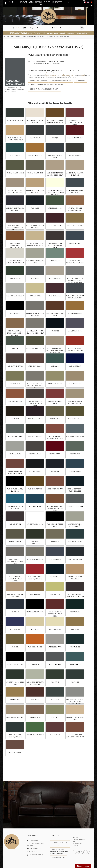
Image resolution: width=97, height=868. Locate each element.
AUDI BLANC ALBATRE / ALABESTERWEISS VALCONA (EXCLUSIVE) (55, 193)
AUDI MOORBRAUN (35, 454)
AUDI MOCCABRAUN (35, 436)
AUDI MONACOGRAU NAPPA (75, 436)
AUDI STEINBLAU (75, 665)
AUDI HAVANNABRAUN (75, 313)
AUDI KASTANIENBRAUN (15, 366)
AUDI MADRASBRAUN (15, 401)
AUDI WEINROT (55, 735)
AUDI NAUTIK (55, 471)
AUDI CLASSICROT (55, 226)
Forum (63, 28)
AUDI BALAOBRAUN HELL (35, 173)
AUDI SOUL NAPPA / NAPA (15, 665)
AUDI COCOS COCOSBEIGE (75, 226)
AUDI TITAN (55, 700)
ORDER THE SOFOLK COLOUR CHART (44, 89)
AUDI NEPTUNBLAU (75, 471)
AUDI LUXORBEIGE (75, 384)
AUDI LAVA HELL (15, 384)
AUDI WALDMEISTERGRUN (35, 735)
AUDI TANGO (75, 682)
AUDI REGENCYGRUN (75, 559)
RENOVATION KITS (38, 81)
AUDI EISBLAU (55, 261)
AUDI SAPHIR (15, 612)
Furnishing (28, 28)
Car (18, 28)
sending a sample (49, 73)
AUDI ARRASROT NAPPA (75, 138)
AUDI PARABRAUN (15, 524)
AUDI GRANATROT (55, 296)
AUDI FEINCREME (55, 278)
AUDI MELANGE (55, 419)
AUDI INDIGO (55, 331)
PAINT (80, 81)
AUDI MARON (15, 419)
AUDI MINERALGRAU (15, 436)
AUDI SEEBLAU (15, 629)
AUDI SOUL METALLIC (35, 665)
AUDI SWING (55, 682)
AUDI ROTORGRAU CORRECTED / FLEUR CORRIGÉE (15, 579)
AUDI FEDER (35, 278)
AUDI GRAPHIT (15, 313)
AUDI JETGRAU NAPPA (75, 331)
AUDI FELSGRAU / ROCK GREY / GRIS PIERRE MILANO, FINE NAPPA (75, 280)
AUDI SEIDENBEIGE (55, 629)
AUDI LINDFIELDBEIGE (55, 384)
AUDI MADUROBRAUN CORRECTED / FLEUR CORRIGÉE (35, 403)
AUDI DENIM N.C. (75, 243)
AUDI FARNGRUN (15, 278)
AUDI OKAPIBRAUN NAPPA (55, 489)
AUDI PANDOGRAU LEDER (75, 507)
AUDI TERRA (35, 700)
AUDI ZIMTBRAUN (15, 752)
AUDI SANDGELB (55, 594)
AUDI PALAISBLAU (35, 507)
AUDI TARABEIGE (15, 700)
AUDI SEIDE (35, 629)
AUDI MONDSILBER (15, 454)
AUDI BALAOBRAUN (75, 155)
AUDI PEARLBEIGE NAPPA (35, 524)
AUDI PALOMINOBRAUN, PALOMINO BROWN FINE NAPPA (55, 509)
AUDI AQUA (55, 138)
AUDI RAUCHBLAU (55, 559)
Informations (72, 28)
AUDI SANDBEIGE (35, 594)
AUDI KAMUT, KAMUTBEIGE (35, 349)
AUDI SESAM (75, 629)
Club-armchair (42, 28)
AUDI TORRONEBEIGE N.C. (15, 717)
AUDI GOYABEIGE (35, 296)
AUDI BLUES (35, 208)
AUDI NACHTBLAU (35, 471)
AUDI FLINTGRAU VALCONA (15, 296)
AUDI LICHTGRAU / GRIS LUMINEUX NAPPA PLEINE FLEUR (35, 386)
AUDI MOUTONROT (55, 454)
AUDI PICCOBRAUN (15, 542)
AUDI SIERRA (15, 647)
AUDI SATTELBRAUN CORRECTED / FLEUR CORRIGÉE (55, 614)
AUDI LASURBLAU (75, 366)
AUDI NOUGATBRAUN (35, 489)
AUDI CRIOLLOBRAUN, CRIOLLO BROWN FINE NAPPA (55, 245)
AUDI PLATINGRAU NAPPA (35, 559)
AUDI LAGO (55, 366)
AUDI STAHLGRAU (55, 665)
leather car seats (51, 75)
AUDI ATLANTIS (15, 155)
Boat (54, 28)
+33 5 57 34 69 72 (60, 843)
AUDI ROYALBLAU (55, 577)
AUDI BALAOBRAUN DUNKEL (15, 173)
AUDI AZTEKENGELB (35, 155)
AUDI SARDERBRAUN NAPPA (35, 612)
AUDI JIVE (15, 349)
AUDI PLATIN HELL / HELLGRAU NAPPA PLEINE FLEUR (15, 561)
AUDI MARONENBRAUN (35, 419)
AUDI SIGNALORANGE (35, 647)
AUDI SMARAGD (75, 647)
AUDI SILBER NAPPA (55, 647)
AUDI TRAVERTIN (35, 717)
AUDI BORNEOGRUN (55, 208)
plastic (83, 75)
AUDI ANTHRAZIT (35, 138)
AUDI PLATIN (55, 542)
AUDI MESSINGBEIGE (75, 419)
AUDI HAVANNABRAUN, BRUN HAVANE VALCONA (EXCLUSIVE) (15, 333)
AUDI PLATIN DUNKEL (75, 542)
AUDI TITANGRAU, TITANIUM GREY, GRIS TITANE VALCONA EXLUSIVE (75, 702)
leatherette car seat (67, 75)
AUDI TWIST (55, 717)
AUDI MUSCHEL (75, 454)
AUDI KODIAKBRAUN (35, 366)
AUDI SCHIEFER (75, 612)
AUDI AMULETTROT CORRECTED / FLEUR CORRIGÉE (75, 122)
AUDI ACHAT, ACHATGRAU (15, 120)
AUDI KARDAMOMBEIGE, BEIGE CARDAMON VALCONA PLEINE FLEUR (55, 351)
